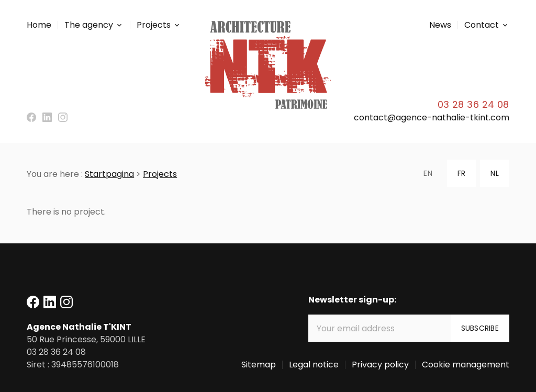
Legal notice (314, 365)
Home (39, 25)
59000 (86, 339)
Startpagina (109, 174)
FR (461, 173)
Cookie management (466, 365)
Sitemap (259, 365)
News (440, 25)
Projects (154, 25)
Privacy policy (380, 365)
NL (494, 173)
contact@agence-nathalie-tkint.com (432, 117)
